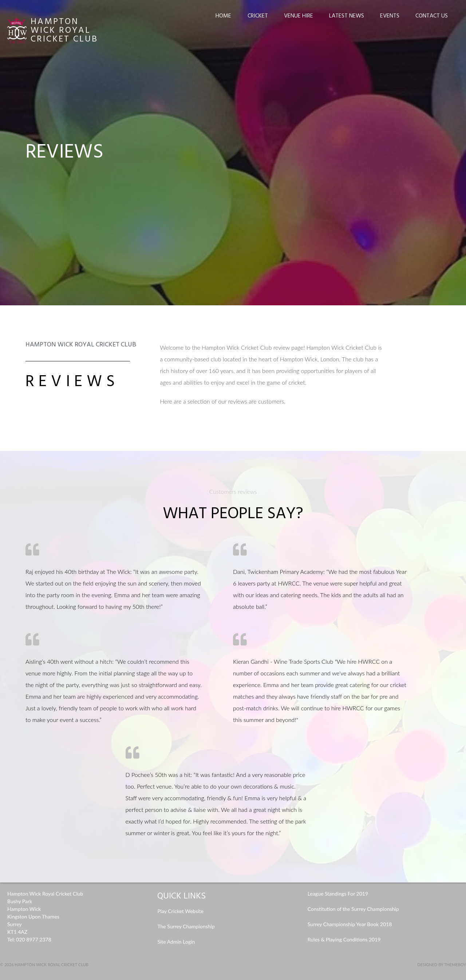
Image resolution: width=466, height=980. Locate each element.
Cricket (258, 16)
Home (223, 16)
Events (390, 16)
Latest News (347, 16)
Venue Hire (299, 16)
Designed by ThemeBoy (442, 965)
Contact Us (432, 16)
